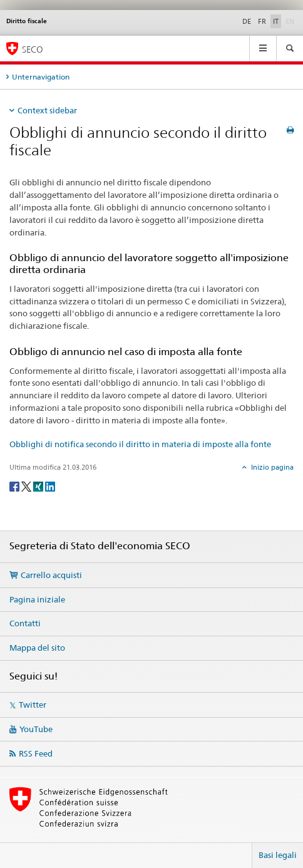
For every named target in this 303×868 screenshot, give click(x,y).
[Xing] (39, 486)
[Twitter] (27, 486)
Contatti (25, 623)
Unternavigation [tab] (41, 77)
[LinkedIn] (50, 486)
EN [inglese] (291, 21)
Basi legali (278, 855)
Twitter (33, 705)
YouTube (36, 729)
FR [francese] (262, 21)
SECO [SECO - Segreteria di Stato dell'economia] (33, 49)
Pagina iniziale (37, 599)
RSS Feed (36, 753)
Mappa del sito (37, 648)
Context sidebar (47, 110)
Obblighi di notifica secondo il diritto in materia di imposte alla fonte (140, 444)
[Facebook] (15, 486)
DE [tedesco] (247, 21)
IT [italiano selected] (276, 21)
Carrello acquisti (51, 575)
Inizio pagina (271, 467)
